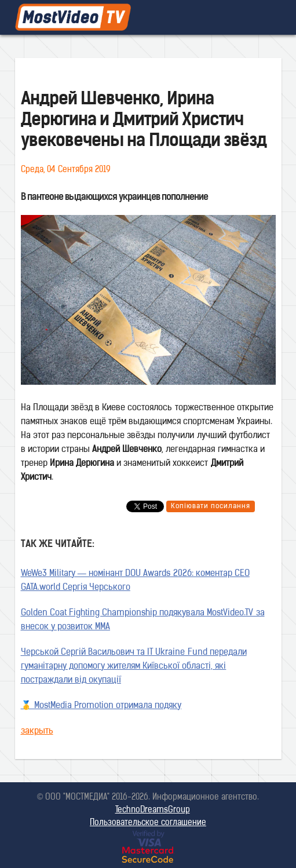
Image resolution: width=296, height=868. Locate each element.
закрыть (37, 732)
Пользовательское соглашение (148, 823)
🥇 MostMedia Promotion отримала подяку (101, 706)
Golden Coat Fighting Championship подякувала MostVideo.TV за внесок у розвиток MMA (143, 620)
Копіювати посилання (211, 506)
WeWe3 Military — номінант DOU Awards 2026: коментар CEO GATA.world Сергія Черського (135, 581)
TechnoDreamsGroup (153, 810)
